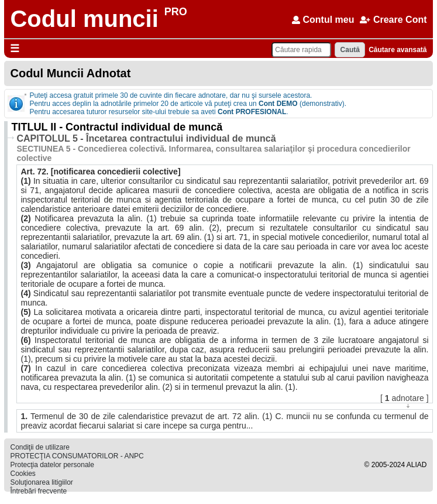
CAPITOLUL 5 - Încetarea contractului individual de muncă (146, 138)
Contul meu (323, 20)
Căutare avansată (398, 50)
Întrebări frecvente (38, 491)
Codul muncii (84, 19)
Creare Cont (393, 20)
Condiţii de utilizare (39, 447)
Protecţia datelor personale (52, 465)
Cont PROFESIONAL (252, 112)
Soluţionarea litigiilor (41, 482)
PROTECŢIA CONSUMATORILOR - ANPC (77, 456)
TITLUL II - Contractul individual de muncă (117, 127)
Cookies (23, 474)
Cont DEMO (278, 104)
